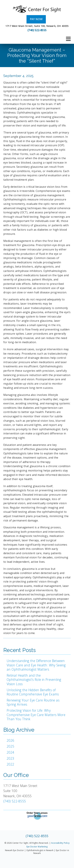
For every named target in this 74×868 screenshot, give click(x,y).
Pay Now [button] (36, 19)
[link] (37, 9)
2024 (10, 752)
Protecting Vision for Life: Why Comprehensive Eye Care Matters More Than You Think (36, 715)
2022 (10, 764)
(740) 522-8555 (37, 30)
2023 (10, 758)
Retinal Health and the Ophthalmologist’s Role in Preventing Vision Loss (34, 680)
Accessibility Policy (60, 843)
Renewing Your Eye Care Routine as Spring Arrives (33, 702)
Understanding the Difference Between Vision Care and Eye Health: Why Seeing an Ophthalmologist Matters (36, 665)
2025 (10, 746)
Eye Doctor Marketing (37, 847)
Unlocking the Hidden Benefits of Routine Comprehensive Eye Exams (33, 692)
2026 (10, 740)
